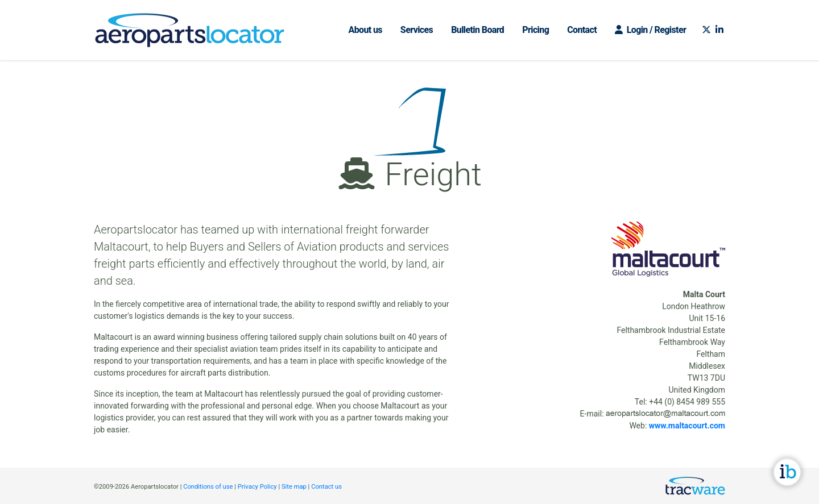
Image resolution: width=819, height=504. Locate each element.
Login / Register (650, 30)
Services (417, 30)
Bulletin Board (477, 30)
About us (365, 30)
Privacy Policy (257, 487)
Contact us (326, 487)
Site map (294, 487)
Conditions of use (208, 487)
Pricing (535, 30)
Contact (582, 30)
